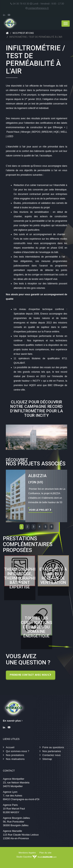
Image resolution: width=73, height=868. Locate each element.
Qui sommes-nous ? (18, 751)
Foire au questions (53, 747)
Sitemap (47, 759)
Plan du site (45, 853)
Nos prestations (23, 33)
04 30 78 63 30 (20, 4)
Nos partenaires (52, 751)
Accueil (7, 33)
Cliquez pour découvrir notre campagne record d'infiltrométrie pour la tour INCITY (36, 409)
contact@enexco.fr (37, 8)
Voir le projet (40, 510)
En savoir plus (13, 721)
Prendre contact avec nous (31, 675)
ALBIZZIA (37, 476)
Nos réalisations (15, 759)
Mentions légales (27, 853)
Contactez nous (51, 755)
